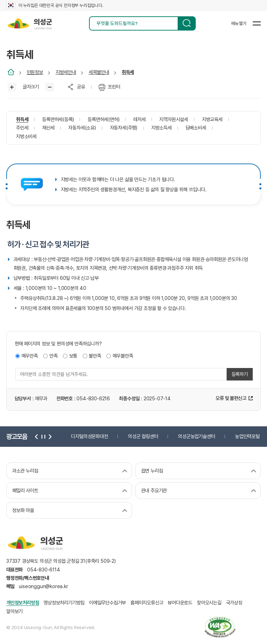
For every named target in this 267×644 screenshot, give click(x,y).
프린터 (114, 87)
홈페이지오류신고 (147, 603)
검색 (187, 23)
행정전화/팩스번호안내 (28, 578)
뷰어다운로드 (180, 603)
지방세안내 (66, 72)
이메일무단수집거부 (107, 603)
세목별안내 (99, 72)
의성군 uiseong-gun (30, 23)
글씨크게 (12, 87)
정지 (43, 436)
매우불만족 (123, 356)
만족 (54, 356)
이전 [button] (37, 436)
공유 (81, 87)
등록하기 (240, 374)
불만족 (95, 356)
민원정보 (35, 72)
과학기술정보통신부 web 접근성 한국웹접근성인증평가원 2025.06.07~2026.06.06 (220, 627)
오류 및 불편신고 (231, 398)
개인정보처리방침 (23, 603)
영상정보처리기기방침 (64, 603)
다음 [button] (49, 436)
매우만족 (30, 356)
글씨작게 (50, 87)
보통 (73, 356)
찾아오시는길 (209, 603)
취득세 (128, 72)
